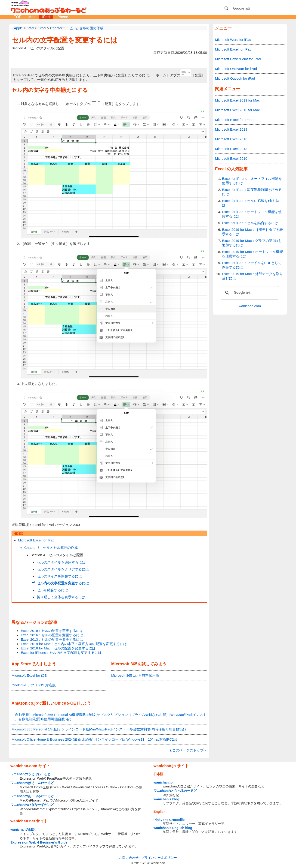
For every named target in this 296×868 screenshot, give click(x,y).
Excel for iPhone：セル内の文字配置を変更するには (61, 653)
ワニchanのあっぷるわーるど (32, 796)
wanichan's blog (166, 799)
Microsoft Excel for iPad (36, 540)
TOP (18, 17)
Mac (32, 17)
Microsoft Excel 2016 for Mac (237, 110)
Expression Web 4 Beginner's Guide (39, 842)
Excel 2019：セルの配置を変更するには (52, 631)
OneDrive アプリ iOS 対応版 (34, 685)
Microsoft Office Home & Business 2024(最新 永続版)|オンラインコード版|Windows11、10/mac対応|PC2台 (94, 739)
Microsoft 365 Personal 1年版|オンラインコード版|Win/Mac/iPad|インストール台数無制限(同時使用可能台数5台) (99, 729)
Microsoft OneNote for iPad (236, 69)
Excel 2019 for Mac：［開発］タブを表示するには (252, 232)
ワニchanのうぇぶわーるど (31, 774)
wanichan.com (250, 306)
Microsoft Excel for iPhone (235, 120)
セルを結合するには (52, 590)
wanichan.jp (163, 782)
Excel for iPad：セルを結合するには (250, 223)
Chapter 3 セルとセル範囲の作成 (51, 548)
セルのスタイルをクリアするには (63, 569)
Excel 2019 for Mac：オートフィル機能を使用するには (252, 254)
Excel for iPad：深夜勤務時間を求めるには (252, 192)
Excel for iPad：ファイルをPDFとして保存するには (252, 265)
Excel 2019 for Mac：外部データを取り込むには (252, 276)
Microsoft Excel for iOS (29, 675)
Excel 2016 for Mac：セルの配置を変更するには (58, 648)
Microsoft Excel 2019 (231, 129)
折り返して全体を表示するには (61, 597)
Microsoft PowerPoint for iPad (238, 59)
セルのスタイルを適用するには (61, 562)
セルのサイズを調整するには (59, 576)
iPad (46, 17)
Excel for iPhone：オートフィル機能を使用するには (252, 181)
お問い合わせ (129, 858)
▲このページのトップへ (188, 750)
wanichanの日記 (23, 829)
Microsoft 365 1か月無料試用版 (135, 675)
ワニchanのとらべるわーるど (175, 791)
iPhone (62, 17)
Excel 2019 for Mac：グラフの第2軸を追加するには (252, 243)
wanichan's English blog (173, 828)
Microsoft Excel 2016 (231, 139)
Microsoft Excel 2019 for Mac (237, 100)
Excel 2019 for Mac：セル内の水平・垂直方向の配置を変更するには (74, 644)
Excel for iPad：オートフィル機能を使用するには (252, 214)
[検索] (248, 9)
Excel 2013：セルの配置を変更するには (52, 639)
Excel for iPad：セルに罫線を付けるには (252, 203)
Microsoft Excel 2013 (231, 149)
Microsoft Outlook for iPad (235, 78)
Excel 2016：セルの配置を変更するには (52, 635)
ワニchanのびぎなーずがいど (32, 805)
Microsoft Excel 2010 (231, 158)
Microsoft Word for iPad (233, 40)
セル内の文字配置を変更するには (65, 40)
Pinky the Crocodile (169, 820)
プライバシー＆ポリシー (159, 858)
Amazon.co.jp (25, 703)
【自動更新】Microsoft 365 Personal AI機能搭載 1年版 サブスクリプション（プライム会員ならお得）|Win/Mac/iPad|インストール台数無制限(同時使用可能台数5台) (109, 717)
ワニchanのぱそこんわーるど (32, 783)
